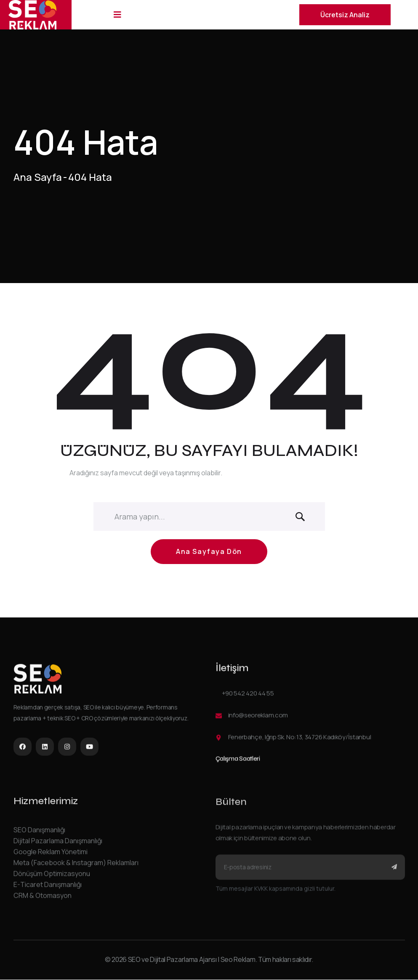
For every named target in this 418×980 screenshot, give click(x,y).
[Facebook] (23, 749)
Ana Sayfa (38, 177)
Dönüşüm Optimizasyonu (52, 879)
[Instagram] (67, 749)
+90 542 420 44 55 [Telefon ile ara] (248, 697)
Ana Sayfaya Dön (209, 555)
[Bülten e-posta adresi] (310, 873)
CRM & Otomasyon (43, 901)
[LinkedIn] (45, 749)
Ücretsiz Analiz (345, 15)
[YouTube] (89, 749)
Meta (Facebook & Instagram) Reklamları (76, 868)
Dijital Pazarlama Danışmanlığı (58, 846)
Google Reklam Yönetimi (51, 857)
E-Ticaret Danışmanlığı (48, 890)
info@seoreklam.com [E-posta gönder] (258, 719)
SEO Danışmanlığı (39, 835)
